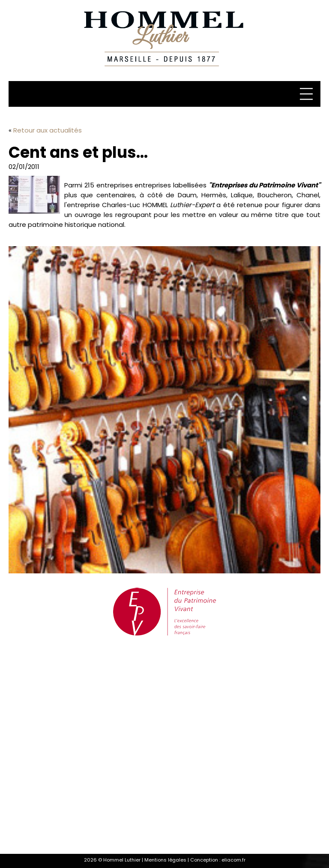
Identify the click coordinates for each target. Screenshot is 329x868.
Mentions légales (165, 860)
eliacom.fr (233, 860)
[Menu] (308, 94)
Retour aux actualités (48, 130)
